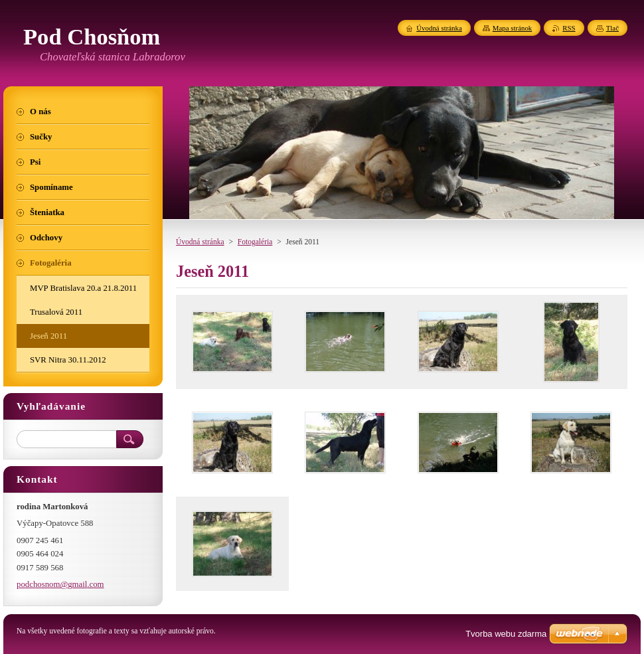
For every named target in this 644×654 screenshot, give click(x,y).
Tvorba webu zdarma (506, 634)
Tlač (612, 28)
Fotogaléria (255, 242)
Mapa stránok (513, 28)
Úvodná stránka (200, 242)
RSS (569, 28)
